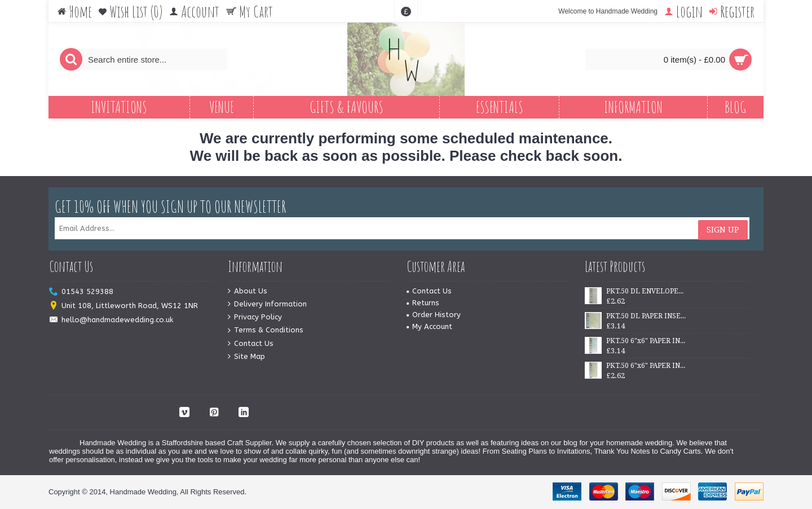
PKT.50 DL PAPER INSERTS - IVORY (646, 316)
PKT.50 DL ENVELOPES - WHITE (646, 291)
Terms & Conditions (266, 330)
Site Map (246, 357)
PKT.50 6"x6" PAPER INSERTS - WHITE (646, 341)
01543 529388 (81, 292)
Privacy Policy (255, 317)
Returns (423, 303)
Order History (434, 315)
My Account (429, 326)
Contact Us (251, 344)
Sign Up (723, 229)
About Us (248, 291)
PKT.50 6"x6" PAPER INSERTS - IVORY (646, 366)
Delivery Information (267, 304)
